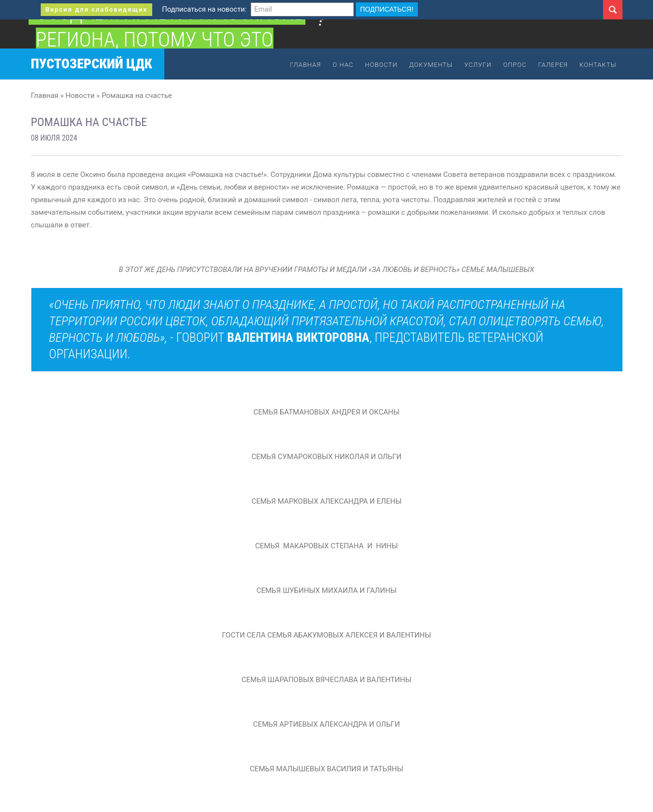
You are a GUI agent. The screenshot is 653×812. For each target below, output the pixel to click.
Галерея (553, 65)
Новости (381, 65)
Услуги (478, 65)
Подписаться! (387, 9)
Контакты (598, 65)
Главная (305, 65)
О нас (343, 65)
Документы (431, 65)
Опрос (515, 65)
